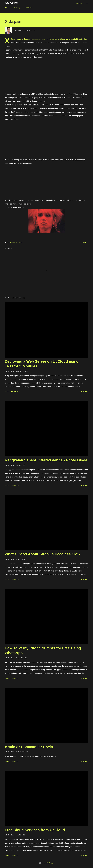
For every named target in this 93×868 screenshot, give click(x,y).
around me (14, 242)
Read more (85, 392)
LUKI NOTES (11, 3)
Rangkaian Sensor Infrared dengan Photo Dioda (46, 460)
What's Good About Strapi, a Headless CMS (42, 554)
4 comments (15, 580)
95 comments (15, 392)
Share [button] (84, 242)
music (21, 242)
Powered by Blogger (46, 863)
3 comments (15, 761)
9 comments (15, 486)
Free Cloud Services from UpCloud (35, 830)
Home (6, 8)
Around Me (28, 8)
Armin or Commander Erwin (29, 747)
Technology (17, 8)
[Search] (79, 3)
